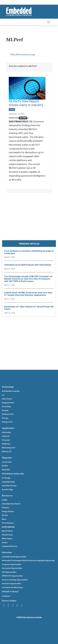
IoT (3, 395)
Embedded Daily (8, 482)
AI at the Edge (7, 490)
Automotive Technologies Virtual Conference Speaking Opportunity (28, 561)
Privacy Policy (9, 601)
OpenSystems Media (32, 617)
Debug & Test (7, 422)
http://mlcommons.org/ (23, 55)
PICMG (5, 500)
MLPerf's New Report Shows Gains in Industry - (27, 105)
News (4, 519)
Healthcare (6, 444)
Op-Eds (5, 515)
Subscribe (6, 470)
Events (5, 543)
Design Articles (8, 512)
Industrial (6, 436)
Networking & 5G (9, 448)
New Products (7, 531)
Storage (5, 418)
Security (5, 410)
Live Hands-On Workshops (12, 588)
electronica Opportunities (12, 568)
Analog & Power (8, 403)
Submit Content (10, 592)
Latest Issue (7, 462)
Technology (8, 387)
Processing (6, 407)
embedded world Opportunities (14, 557)
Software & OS (8, 414)
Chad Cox (13, 118)
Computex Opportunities (12, 564)
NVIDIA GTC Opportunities (12, 576)
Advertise (7, 552)
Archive (5, 466)
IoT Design (6, 478)
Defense (7, 452)
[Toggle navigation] (49, 22)
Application (8, 428)
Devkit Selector (8, 527)
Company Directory (9, 546)
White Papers (7, 539)
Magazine (7, 458)
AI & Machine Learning (11, 391)
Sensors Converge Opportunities (15, 580)
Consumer (6, 440)
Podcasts (6, 508)
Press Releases (8, 523)
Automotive (6, 432)
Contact (6, 596)
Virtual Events (7, 535)
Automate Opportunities (11, 584)
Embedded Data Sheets (11, 504)
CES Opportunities (9, 572)
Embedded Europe (9, 486)
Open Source (7, 399)
